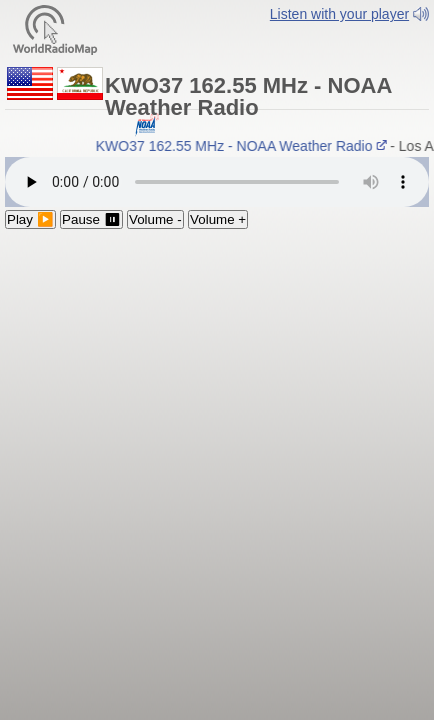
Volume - (155, 229)
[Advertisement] (217, 366)
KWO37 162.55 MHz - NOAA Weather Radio (246, 156)
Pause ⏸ (91, 229)
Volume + (218, 229)
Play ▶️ (30, 229)
